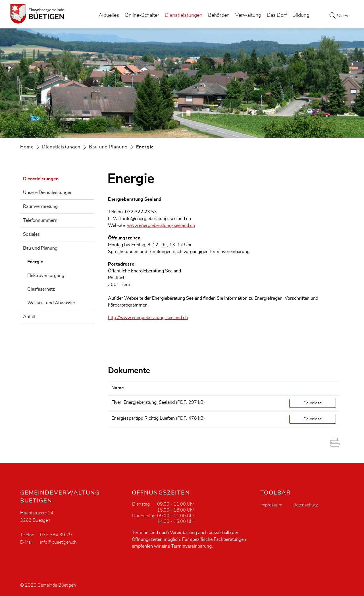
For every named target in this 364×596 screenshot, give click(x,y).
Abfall (29, 317)
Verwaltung (248, 15)
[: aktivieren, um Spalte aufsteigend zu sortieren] (313, 388)
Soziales (31, 234)
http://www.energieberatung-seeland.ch (148, 318)
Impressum (271, 505)
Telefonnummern (40, 220)
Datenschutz (305, 505)
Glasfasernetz (41, 289)
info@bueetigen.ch (58, 542)
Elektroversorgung (46, 276)
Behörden (219, 15)
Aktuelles (109, 15)
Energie (49, 261)
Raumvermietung (40, 206)
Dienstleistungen (184, 15)
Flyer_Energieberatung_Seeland (143, 402)
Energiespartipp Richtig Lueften (143, 418)
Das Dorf (277, 15)
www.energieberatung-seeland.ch (161, 225)
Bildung (301, 15)
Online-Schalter (142, 15)
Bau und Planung (40, 248)
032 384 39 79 (56, 535)
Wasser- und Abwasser (51, 303)
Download (313, 403)
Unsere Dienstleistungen (48, 193)
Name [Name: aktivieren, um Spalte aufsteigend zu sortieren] (118, 388)
